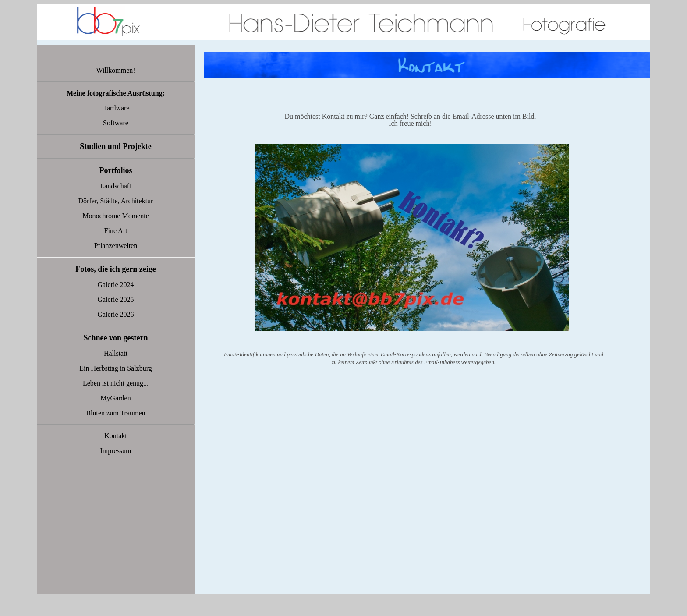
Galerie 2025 (115, 299)
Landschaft (115, 186)
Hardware (115, 108)
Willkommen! (115, 70)
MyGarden (115, 398)
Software (116, 123)
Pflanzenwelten (116, 246)
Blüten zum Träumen (115, 413)
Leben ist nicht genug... (116, 383)
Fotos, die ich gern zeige (115, 269)
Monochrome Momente (116, 216)
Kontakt (116, 436)
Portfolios (116, 170)
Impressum (115, 451)
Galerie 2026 (115, 314)
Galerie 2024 (115, 285)
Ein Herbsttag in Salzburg (115, 368)
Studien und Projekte (116, 146)
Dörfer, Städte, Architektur (116, 201)
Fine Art (116, 231)
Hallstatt (116, 353)
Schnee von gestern (116, 338)
